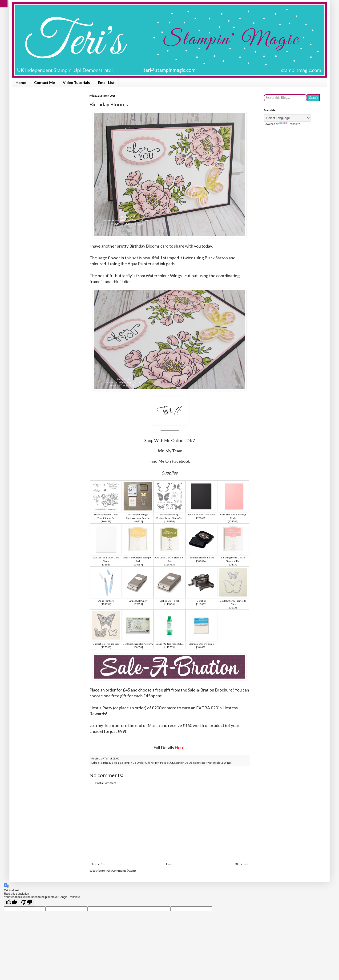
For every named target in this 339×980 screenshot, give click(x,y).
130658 (138, 647)
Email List (106, 82)
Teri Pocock (162, 763)
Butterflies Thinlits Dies (106, 644)
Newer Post (98, 864)
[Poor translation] (27, 903)
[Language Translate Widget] (287, 118)
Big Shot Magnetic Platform (138, 644)
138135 (233, 608)
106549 (106, 565)
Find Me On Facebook (170, 461)
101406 (201, 561)
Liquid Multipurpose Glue (169, 644)
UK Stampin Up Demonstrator (188, 763)
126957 (138, 565)
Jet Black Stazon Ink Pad (201, 557)
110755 (169, 647)
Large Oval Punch (138, 601)
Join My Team (170, 451)
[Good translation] (12, 903)
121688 (201, 518)
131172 (233, 565)
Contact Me (44, 82)
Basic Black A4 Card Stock (201, 514)
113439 (201, 604)
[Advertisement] (169, 824)
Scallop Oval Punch (170, 601)
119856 (169, 604)
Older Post (242, 864)
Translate (290, 124)
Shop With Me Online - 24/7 (170, 440)
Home (21, 82)
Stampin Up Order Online (138, 763)
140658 (106, 521)
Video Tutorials (76, 82)
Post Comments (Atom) (121, 871)
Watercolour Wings (220, 763)
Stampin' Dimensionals (201, 644)
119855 (138, 604)
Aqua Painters (106, 601)
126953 (169, 565)
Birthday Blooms (111, 763)
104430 (201, 647)
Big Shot (201, 601)
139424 (169, 521)
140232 (138, 521)
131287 (233, 521)
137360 (106, 647)
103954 (106, 604)
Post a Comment (106, 783)
